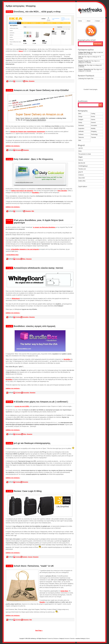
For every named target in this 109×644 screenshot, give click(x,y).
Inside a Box (82, 181)
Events (93, 117)
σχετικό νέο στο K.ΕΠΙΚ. (22, 406)
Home (80, 21)
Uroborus (81, 175)
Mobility (93, 128)
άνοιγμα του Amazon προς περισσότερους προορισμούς (28, 132)
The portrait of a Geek (85, 154)
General (30, 557)
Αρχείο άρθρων (83, 187)
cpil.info (81, 148)
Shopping (32, 81)
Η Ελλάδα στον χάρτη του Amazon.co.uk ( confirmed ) (41, 402)
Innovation (26, 317)
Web (33, 211)
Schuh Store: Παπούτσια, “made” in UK (34, 566)
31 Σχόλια (18, 393)
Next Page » (39, 631)
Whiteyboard (16, 299)
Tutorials (94, 137)
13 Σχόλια (18, 620)
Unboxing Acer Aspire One (86, 79)
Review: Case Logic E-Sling (28, 491)
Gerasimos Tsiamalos (70, 639)
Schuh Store (64, 591)
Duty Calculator (62, 191)
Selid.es (81, 160)
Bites (27, 81)
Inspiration (81, 128)
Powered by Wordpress (53, 639)
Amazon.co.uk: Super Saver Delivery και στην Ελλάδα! (41, 90)
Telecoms (81, 137)
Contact (98, 21)
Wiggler (81, 157)
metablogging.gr (83, 166)
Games (93, 120)
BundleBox (36, 193)
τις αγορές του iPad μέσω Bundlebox (44, 227)
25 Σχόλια (18, 150)
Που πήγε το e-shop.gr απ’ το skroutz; (90, 57)
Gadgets (25, 557)
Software (81, 134)
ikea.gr (21, 51)
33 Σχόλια (18, 434)
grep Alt (81, 172)
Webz (80, 151)
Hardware (81, 126)
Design (80, 117)
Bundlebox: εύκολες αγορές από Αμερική (35, 326)
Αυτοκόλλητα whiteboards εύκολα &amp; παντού (38, 268)
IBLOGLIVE (82, 163)
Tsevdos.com (82, 169)
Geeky (80, 123)
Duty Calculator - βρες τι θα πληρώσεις (33, 159)
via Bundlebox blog (12, 255)
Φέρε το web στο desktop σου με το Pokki (91, 53)
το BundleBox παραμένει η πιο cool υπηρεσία (25, 249)
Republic (42, 602)
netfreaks (81, 131)
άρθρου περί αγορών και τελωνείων (22, 191)
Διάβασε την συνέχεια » (13, 146)
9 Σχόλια (18, 482)
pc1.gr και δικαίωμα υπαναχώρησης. (32, 443)
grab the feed (91, 31)
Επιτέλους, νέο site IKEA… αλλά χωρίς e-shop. (37, 12)
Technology (94, 134)
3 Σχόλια (18, 259)
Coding (93, 114)
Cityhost (88, 639)
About (89, 21)
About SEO (82, 178)
